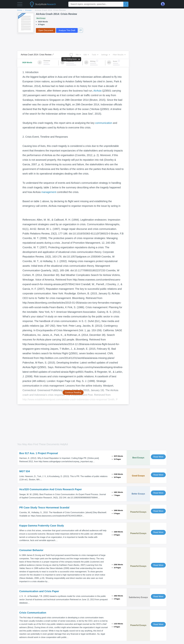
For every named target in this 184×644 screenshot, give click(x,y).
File (78, 55)
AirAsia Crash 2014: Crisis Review (50, 10)
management (49, 192)
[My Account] (164, 4)
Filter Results (119, 55)
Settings (105, 55)
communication (104, 123)
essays (29, 10)
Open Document (46, 30)
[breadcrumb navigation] (92, 10)
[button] (20, 5)
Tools (95, 55)
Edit (86, 55)
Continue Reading (73, 392)
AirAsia (97, 91)
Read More (158, 457)
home (20, 10)
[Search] (126, 4)
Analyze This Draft (67, 30)
